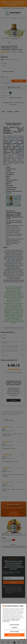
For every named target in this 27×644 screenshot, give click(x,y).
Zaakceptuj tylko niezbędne (14, 626)
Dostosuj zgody (14, 631)
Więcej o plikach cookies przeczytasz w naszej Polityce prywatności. (11, 620)
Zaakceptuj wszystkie (14, 635)
